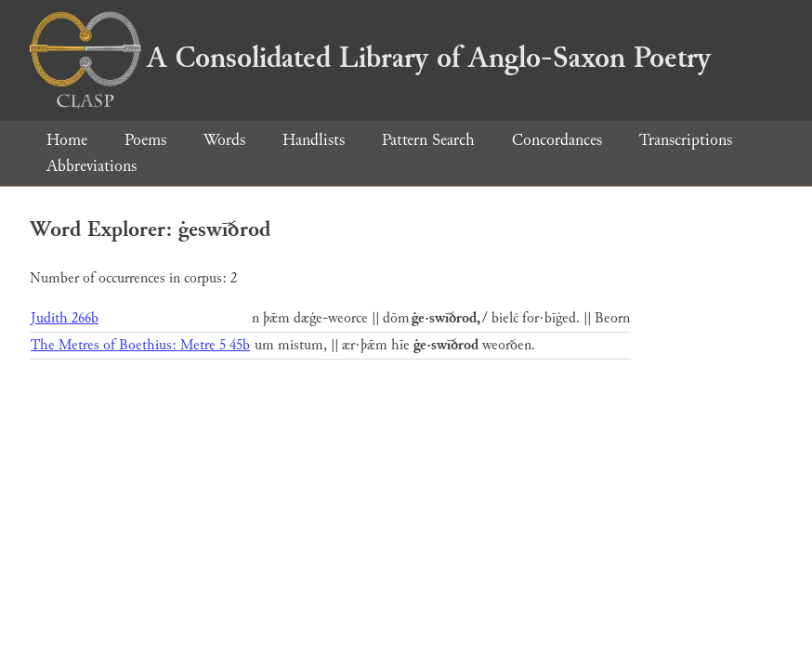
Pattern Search (428, 140)
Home (67, 140)
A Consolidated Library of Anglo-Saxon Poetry (370, 58)
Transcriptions (686, 140)
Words (224, 140)
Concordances (557, 140)
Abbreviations (92, 166)
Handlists (314, 140)
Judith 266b (65, 318)
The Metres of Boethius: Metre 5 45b (140, 345)
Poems (145, 140)
